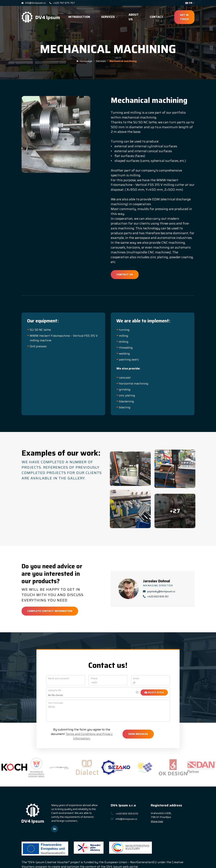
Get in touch (184, 17)
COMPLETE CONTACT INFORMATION (50, 611)
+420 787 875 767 (62, 3)
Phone (94, 678)
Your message (56, 703)
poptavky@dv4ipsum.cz (159, 591)
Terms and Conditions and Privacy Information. (89, 736)
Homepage (84, 61)
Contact (157, 17)
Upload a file (55, 690)
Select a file (154, 692)
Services (109, 17)
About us (134, 17)
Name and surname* (59, 678)
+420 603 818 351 (156, 596)
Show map (157, 821)
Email (136, 678)
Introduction (79, 17)
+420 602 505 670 (124, 813)
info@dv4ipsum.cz (34, 3)
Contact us (125, 274)
